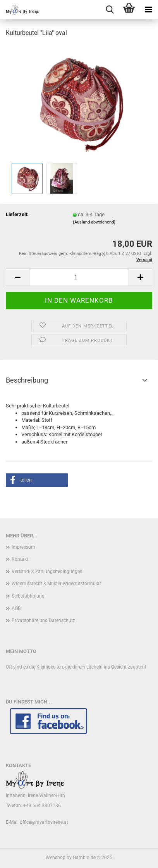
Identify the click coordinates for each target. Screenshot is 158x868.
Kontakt (20, 559)
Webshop (56, 858)
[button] (17, 277)
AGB (16, 608)
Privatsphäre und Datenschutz (43, 620)
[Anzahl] (79, 277)
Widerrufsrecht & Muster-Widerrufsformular (56, 584)
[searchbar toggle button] (110, 10)
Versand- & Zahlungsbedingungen (47, 572)
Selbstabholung (28, 596)
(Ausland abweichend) (94, 222)
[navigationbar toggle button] (148, 10)
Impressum (23, 547)
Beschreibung (27, 380)
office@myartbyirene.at (44, 822)
